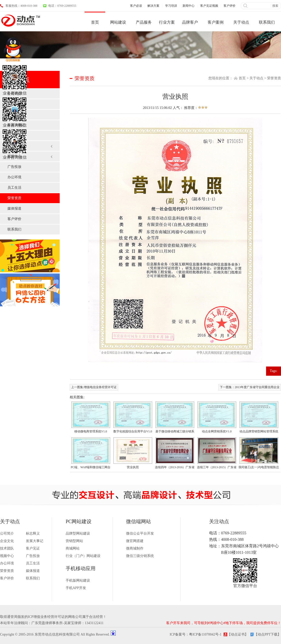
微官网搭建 (135, 541)
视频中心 (14, 156)
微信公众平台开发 (140, 533)
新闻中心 (188, 6)
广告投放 (14, 167)
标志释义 (14, 104)
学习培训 (171, 6)
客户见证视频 (209, 6)
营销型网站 (74, 541)
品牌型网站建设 (78, 533)
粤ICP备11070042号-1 (205, 634)
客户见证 (14, 146)
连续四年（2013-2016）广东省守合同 (175, 468)
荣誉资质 (14, 198)
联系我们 (14, 229)
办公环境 (14, 177)
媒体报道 (14, 208)
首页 (242, 78)
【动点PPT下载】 (268, 634)
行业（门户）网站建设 (83, 556)
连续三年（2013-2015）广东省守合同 (217, 468)
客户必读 (136, 6)
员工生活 (14, 188)
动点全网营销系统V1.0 (217, 431)
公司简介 (14, 94)
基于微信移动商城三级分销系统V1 (175, 432)
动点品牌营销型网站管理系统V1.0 (259, 432)
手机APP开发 (76, 588)
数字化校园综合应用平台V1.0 (133, 431)
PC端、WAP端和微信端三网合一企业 (91, 468)
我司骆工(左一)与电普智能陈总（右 (259, 468)
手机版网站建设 (78, 580)
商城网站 (73, 548)
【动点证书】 (238, 634)
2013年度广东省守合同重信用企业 (257, 387)
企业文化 (14, 115)
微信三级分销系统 (140, 556)
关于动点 (256, 78)
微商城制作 (135, 548)
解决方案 (153, 6)
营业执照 (133, 467)
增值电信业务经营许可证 (100, 387)
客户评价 (230, 6)
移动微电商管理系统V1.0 (91, 431)
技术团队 (14, 135)
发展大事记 (16, 125)
